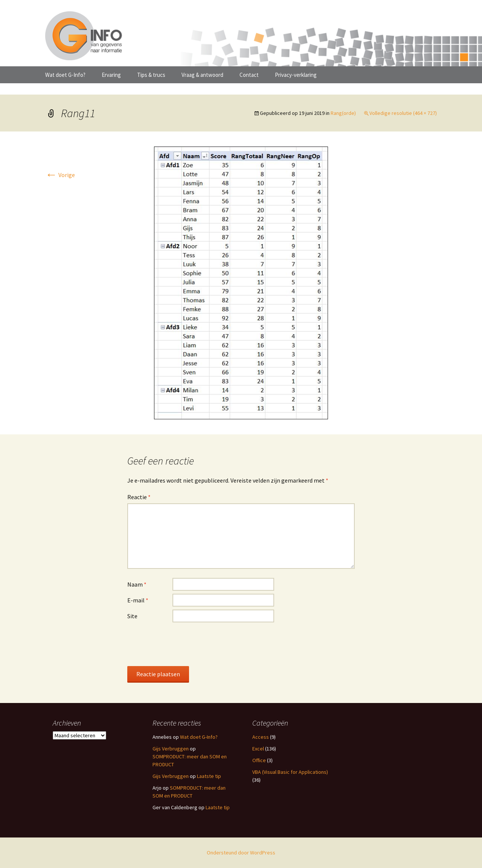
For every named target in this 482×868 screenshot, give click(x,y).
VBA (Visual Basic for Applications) (290, 772)
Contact (249, 75)
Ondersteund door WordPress (241, 853)
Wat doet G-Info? (65, 75)
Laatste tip (209, 776)
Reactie (139, 497)
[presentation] (185, 644)
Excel (258, 749)
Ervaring (111, 75)
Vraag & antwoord (202, 75)
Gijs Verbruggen (171, 749)
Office (259, 760)
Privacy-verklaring (296, 75)
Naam (137, 584)
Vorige (60, 175)
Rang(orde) (343, 113)
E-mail (138, 600)
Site (132, 616)
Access (261, 737)
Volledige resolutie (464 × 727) (403, 113)
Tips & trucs (151, 75)
